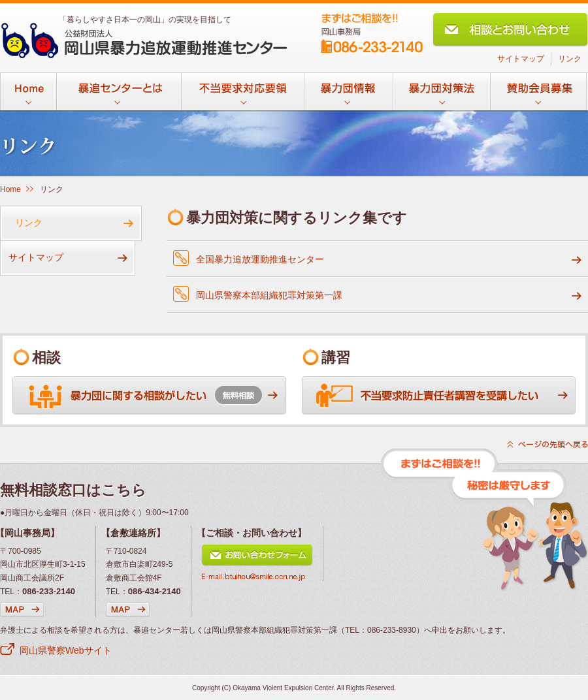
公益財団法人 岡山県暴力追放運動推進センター (144, 40)
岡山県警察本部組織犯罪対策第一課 (269, 295)
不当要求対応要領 (242, 96)
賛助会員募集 (539, 96)
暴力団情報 (348, 96)
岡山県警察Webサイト (66, 650)
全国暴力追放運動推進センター (260, 259)
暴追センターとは (119, 96)
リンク (570, 59)
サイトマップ (521, 59)
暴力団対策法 (441, 96)
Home (28, 96)
